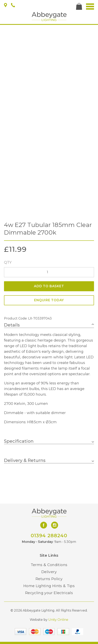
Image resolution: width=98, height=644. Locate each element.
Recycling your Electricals (49, 593)
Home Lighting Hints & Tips (49, 586)
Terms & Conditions (49, 565)
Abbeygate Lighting (49, 17)
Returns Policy (49, 579)
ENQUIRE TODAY (49, 300)
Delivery (49, 572)
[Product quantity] (49, 272)
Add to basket (49, 286)
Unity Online (58, 620)
